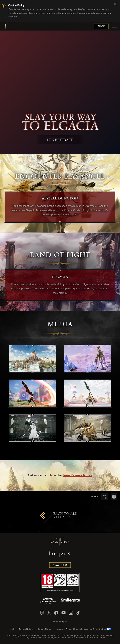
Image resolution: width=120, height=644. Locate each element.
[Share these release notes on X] (105, 497)
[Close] (115, 4)
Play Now (60, 565)
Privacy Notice (26, 629)
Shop (101, 26)
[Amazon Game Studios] (48, 602)
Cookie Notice (45, 629)
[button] (32, 359)
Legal (11, 629)
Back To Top (60, 542)
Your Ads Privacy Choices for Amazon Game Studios (84, 629)
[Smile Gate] (70, 602)
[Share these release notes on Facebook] (114, 497)
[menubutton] (114, 26)
